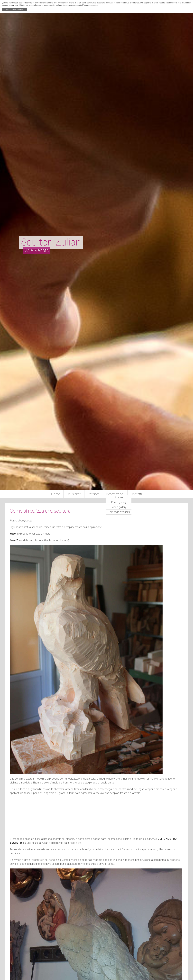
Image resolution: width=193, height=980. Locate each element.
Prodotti (94, 494)
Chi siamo (74, 494)
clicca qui (13, 5)
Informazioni (115, 494)
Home (56, 494)
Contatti (136, 494)
